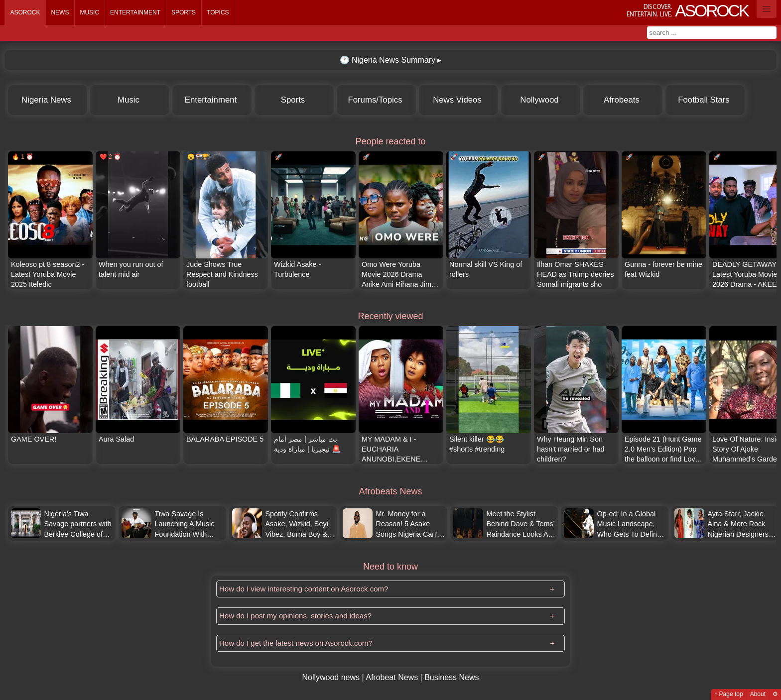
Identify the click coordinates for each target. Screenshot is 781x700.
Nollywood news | (334, 677)
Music (89, 12)
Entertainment (135, 12)
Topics (218, 12)
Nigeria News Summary (388, 60)
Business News (452, 677)
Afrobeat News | (395, 677)
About (758, 694)
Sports (184, 12)
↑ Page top (728, 694)
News (60, 12)
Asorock (25, 12)
